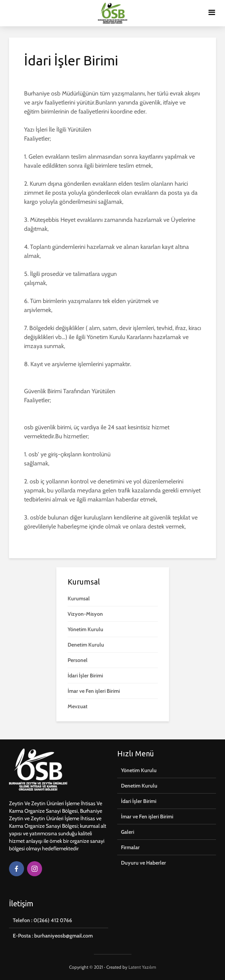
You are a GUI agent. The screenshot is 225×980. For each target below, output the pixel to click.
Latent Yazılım (142, 967)
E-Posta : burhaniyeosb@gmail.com (53, 936)
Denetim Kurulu (86, 645)
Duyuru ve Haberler (143, 863)
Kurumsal (79, 598)
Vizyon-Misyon (85, 614)
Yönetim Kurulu (85, 629)
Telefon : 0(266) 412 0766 (42, 920)
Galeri (128, 832)
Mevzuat (78, 706)
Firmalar (130, 847)
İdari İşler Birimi (85, 676)
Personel (78, 660)
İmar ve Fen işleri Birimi (94, 691)
